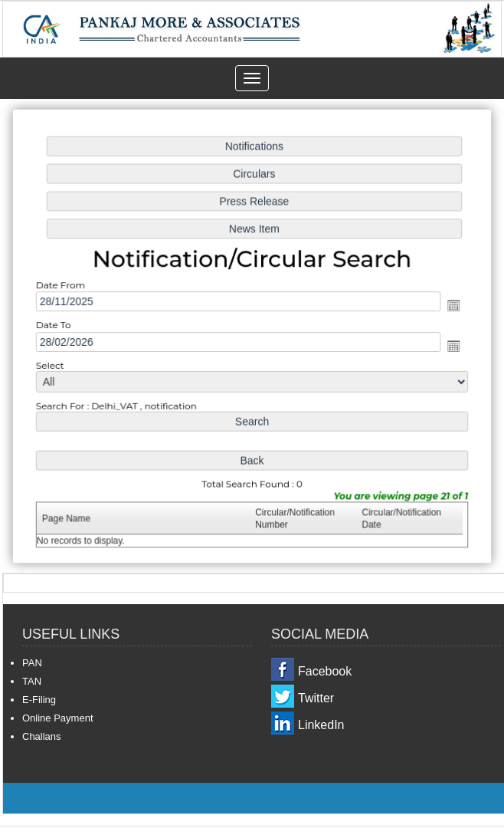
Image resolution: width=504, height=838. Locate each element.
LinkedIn (321, 725)
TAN (32, 681)
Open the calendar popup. (450, 306)
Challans (42, 736)
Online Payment (58, 718)
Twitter (316, 698)
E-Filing (39, 700)
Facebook (325, 671)
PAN (32, 663)
